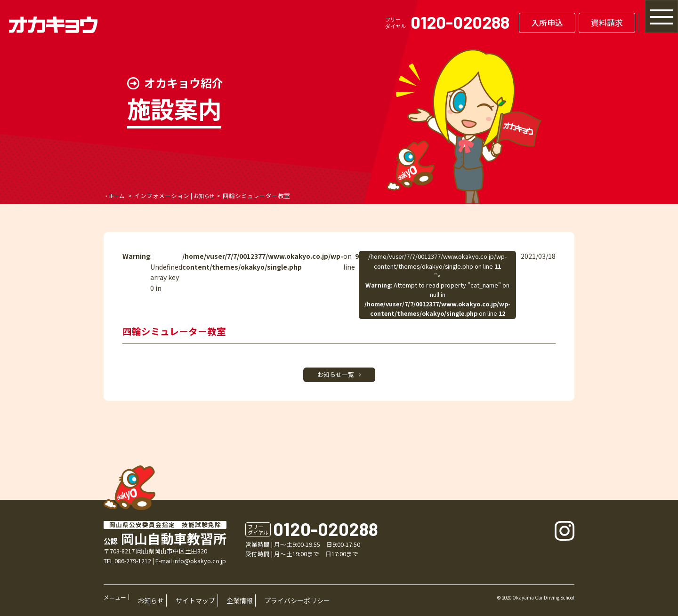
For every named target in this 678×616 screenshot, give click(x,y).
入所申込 (505, 23)
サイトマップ (176, 602)
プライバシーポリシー (254, 602)
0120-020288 (418, 22)
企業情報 (210, 602)
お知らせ (210, 196)
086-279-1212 (133, 566)
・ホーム (116, 196)
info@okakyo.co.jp (200, 566)
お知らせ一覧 (339, 377)
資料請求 (565, 23)
